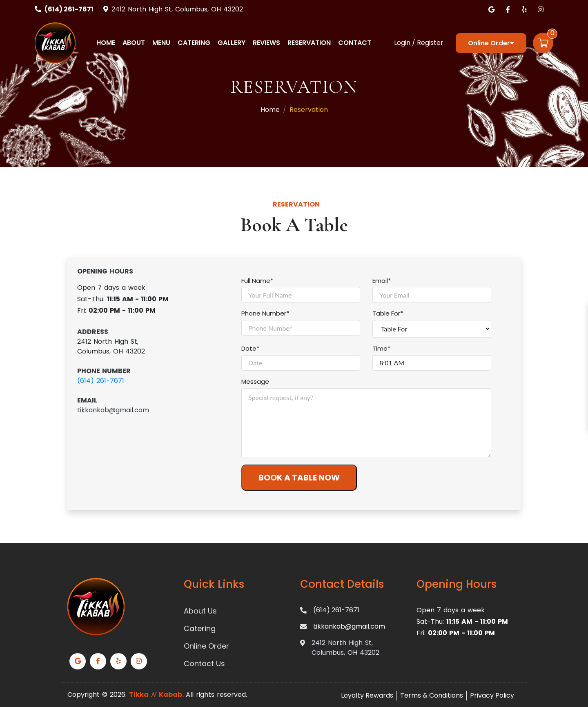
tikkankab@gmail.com (113, 410)
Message (255, 381)
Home (106, 43)
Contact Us (204, 664)
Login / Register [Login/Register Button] (419, 43)
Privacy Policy (492, 695)
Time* (381, 348)
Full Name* (257, 281)
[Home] (55, 42)
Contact (355, 43)
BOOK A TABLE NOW (299, 478)
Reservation (309, 43)
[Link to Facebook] (508, 9)
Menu (161, 43)
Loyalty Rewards (367, 695)
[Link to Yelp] (524, 9)
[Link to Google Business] (492, 9)
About (134, 43)
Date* (250, 348)
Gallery (232, 43)
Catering (194, 43)
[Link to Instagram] (541, 9)
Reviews (266, 43)
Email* (382, 281)
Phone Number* (265, 313)
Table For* (388, 313)
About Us (200, 611)
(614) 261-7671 (69, 9)
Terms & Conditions (432, 695)
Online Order (491, 43)
